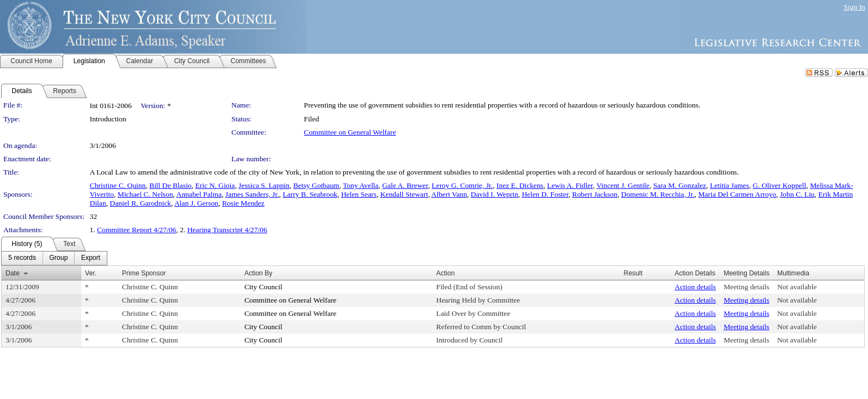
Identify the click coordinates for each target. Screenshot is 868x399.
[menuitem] (22, 258)
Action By (258, 273)
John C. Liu (797, 194)
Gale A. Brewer (405, 185)
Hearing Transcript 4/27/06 (227, 230)
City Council (263, 287)
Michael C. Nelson (145, 194)
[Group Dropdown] (58, 258)
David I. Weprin (494, 194)
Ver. (91, 273)
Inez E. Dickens (520, 185)
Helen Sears (359, 194)
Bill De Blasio (170, 185)
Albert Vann (449, 194)
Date (12, 273)
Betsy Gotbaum (316, 185)
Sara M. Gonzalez (680, 185)
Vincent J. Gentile (623, 185)
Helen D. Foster (545, 194)
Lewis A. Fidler (570, 185)
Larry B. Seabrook (310, 194)
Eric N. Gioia (215, 185)
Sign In (854, 7)
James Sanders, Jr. (252, 194)
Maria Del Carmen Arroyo (737, 194)
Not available (797, 287)
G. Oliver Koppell (780, 185)
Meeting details (746, 287)
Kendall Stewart (404, 194)
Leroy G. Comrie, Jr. (462, 185)
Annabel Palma (199, 194)
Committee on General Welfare (350, 132)
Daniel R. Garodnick (140, 203)
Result (633, 273)
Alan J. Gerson (197, 203)
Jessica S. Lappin (264, 185)
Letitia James (729, 185)
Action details (695, 287)
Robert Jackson (595, 194)
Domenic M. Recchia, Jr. (658, 194)
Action (445, 273)
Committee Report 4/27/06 (136, 230)
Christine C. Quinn (118, 185)
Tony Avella (360, 185)
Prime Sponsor (144, 273)
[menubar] (54, 258)
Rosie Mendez (243, 203)
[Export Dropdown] (91, 258)
